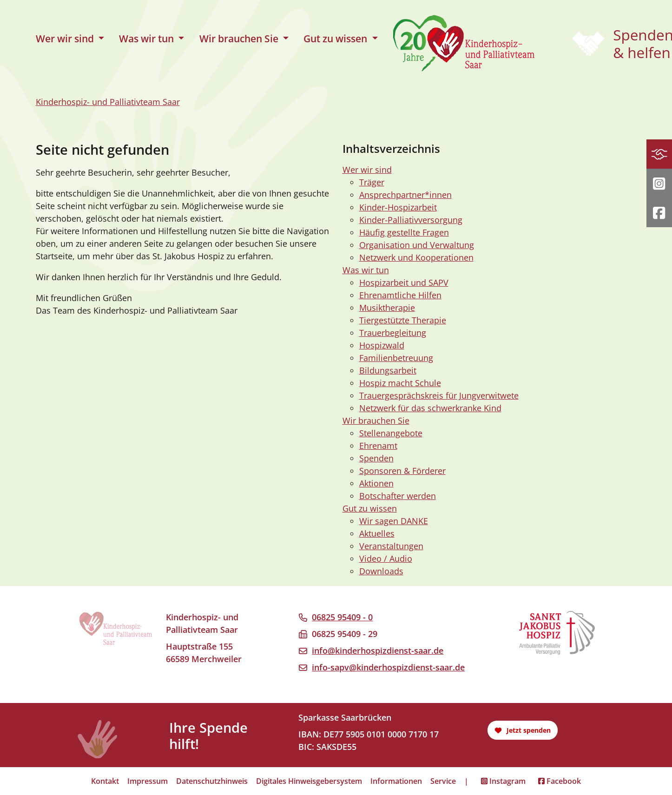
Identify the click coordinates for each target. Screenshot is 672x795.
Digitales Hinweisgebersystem (309, 781)
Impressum (148, 781)
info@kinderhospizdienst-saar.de (378, 650)
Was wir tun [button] (148, 39)
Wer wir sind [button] (66, 39)
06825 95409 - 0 (342, 617)
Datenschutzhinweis (212, 781)
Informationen (396, 781)
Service (443, 781)
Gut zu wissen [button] (336, 39)
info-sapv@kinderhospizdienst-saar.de (388, 667)
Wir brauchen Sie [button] (240, 39)
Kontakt (105, 781)
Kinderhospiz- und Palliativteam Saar (108, 102)
